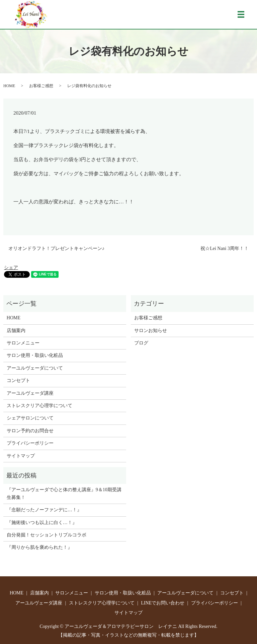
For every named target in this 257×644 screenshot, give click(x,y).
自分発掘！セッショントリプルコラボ (47, 535)
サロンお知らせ (151, 331)
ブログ (141, 343)
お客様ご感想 (41, 86)
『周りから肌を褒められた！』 (39, 547)
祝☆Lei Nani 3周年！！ (225, 248)
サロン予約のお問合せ (30, 431)
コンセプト (18, 380)
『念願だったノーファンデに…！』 (44, 510)
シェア (11, 268)
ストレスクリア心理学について (39, 406)
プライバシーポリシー (30, 443)
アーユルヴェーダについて (35, 368)
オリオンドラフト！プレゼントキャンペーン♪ (56, 248)
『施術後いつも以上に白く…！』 (42, 523)
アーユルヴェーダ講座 (30, 393)
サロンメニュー (23, 343)
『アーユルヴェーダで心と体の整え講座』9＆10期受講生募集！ (64, 493)
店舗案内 (16, 331)
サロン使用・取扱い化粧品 (35, 355)
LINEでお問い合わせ (163, 603)
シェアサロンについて (30, 418)
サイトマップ (21, 456)
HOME (9, 86)
